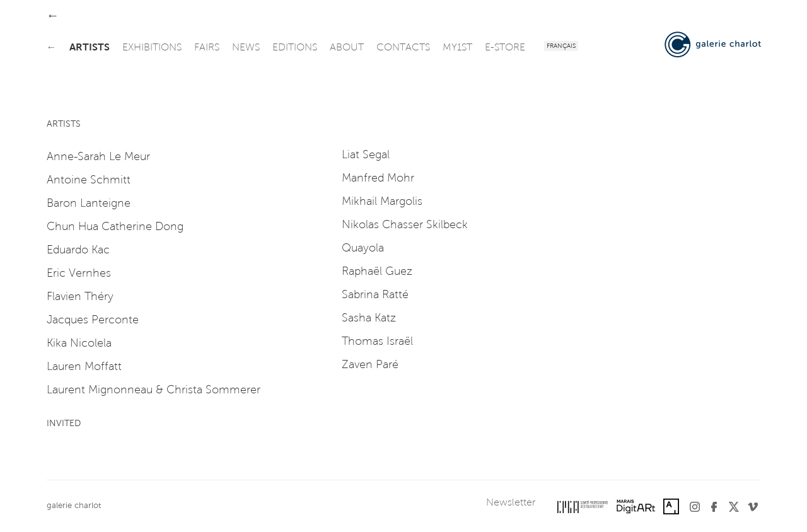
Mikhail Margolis (382, 202)
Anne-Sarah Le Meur (98, 158)
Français (561, 47)
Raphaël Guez (377, 272)
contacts (403, 48)
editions (295, 48)
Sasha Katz (369, 319)
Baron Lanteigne (89, 204)
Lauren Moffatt (84, 367)
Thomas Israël (377, 342)
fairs (207, 48)
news (246, 48)
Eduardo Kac (78, 251)
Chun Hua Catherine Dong (115, 228)
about (347, 48)
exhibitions (152, 48)
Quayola (363, 249)
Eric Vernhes (79, 274)
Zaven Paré (370, 366)
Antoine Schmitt (89, 181)
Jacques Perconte (93, 321)
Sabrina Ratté (375, 296)
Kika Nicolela (79, 344)
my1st (457, 48)
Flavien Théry (80, 298)
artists (90, 48)
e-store (505, 48)
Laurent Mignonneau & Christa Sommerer (154, 391)
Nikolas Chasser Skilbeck (405, 226)
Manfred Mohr (378, 179)
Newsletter (511, 503)
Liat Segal (366, 156)
